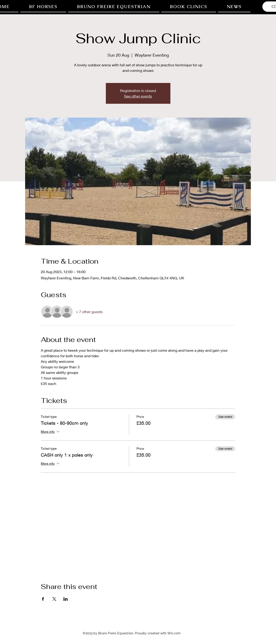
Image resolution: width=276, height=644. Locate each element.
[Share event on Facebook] (43, 599)
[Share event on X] (54, 599)
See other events (138, 96)
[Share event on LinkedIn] (66, 599)
